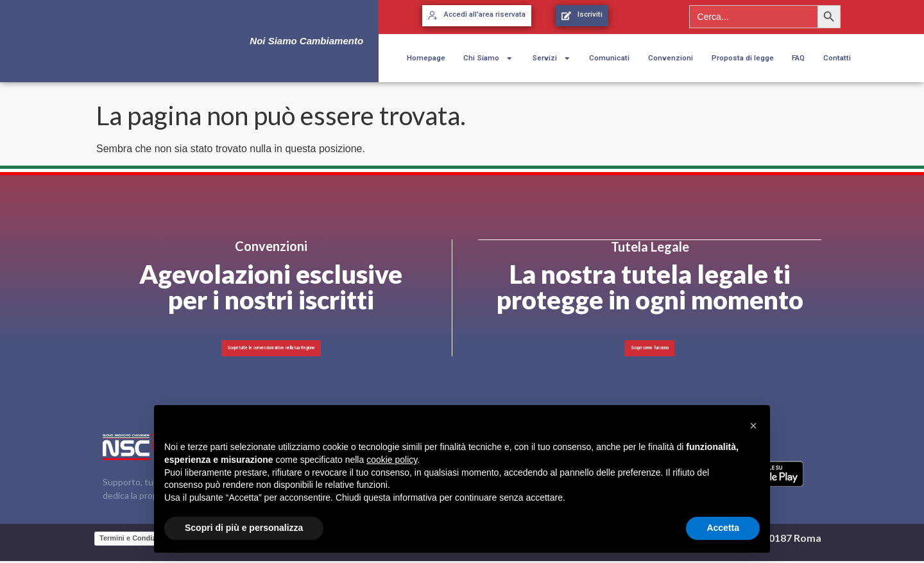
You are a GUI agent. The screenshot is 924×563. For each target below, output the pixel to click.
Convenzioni (671, 58)
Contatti (837, 58)
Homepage (426, 58)
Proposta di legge (743, 58)
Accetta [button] (723, 528)
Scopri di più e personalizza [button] (244, 528)
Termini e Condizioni (134, 539)
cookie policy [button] (392, 460)
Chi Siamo (488, 58)
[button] (753, 426)
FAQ (798, 58)
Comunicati (609, 58)
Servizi (552, 58)
